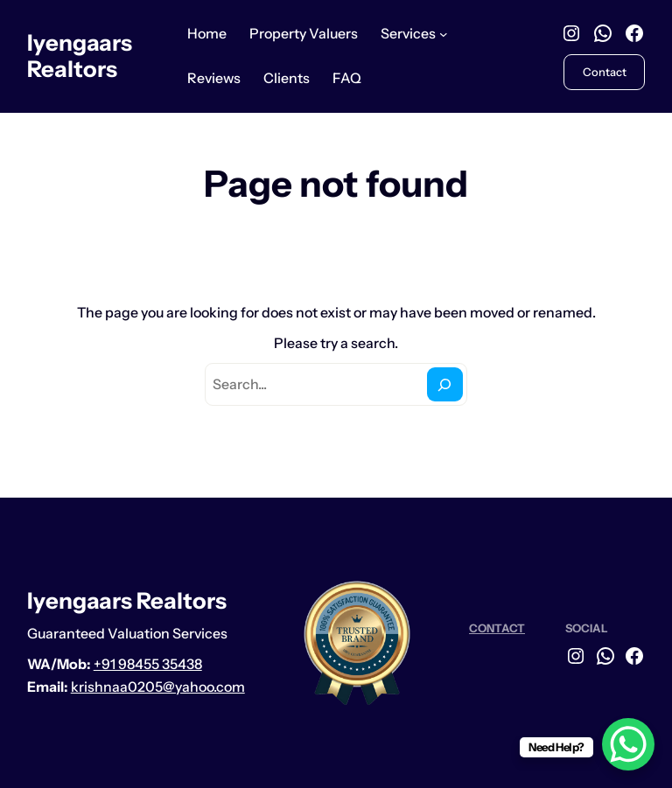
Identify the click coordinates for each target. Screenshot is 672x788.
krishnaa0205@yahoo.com (158, 687)
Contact (605, 72)
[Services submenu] (444, 34)
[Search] (445, 384)
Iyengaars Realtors (80, 56)
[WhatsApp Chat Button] (628, 744)
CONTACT (497, 628)
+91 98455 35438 (148, 664)
